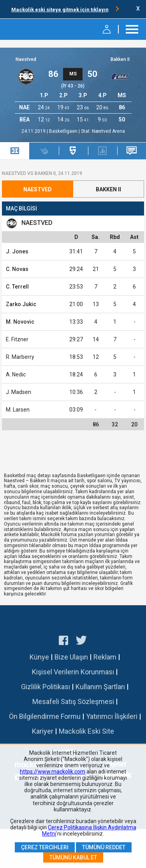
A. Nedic (16, 374)
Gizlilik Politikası (46, 687)
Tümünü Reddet (104, 847)
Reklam (105, 657)
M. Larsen (18, 410)
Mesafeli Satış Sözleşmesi (73, 701)
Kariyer (43, 731)
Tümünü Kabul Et (73, 857)
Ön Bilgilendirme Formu (45, 716)
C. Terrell (17, 287)
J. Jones (17, 251)
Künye (39, 657)
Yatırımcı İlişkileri (112, 716)
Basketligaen (64, 131)
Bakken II (120, 59)
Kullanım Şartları (100, 687)
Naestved (26, 59)
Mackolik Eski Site (86, 731)
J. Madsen (18, 392)
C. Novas (17, 269)
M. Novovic (20, 322)
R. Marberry (20, 357)
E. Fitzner (17, 339)
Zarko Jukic (21, 304)
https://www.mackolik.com (53, 772)
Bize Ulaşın (71, 657)
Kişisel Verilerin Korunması (73, 672)
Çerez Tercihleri (45, 847)
